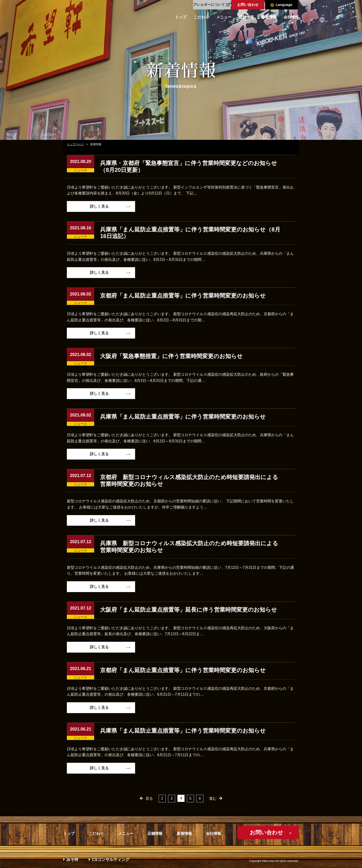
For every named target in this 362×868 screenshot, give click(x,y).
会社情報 (291, 17)
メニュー (224, 17)
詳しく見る (99, 206)
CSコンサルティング (109, 860)
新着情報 (269, 17)
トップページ (75, 144)
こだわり (201, 17)
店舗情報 (246, 17)
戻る (149, 798)
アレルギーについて (212, 5)
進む (213, 798)
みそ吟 (71, 860)
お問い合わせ (248, 5)
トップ (181, 17)
